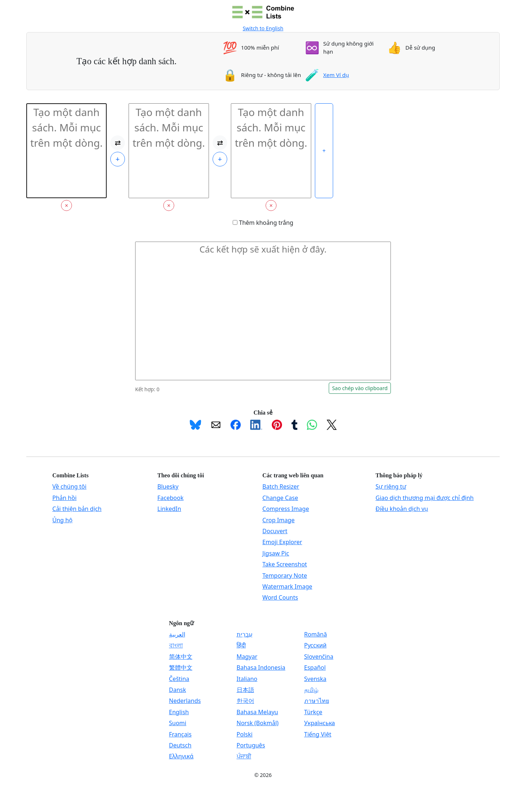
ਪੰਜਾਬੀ (244, 756)
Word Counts (280, 597)
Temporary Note (285, 576)
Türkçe (313, 712)
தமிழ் (311, 690)
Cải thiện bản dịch (77, 509)
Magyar (247, 657)
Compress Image (286, 509)
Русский (315, 645)
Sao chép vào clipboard (360, 388)
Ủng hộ (62, 520)
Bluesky (168, 486)
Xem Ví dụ (336, 75)
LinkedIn (169, 509)
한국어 (245, 701)
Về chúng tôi (69, 486)
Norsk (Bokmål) (258, 723)
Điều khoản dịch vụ (402, 509)
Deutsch (180, 745)
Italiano (247, 679)
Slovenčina (319, 657)
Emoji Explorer (282, 542)
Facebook (171, 498)
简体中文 (181, 657)
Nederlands (185, 701)
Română (316, 634)
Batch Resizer (281, 486)
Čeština (179, 679)
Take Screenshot (285, 564)
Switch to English (263, 28)
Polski (245, 734)
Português (251, 745)
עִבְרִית (245, 634)
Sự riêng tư (391, 486)
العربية (177, 634)
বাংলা (176, 645)
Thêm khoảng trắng (263, 223)
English (179, 712)
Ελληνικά (181, 756)
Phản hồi (64, 498)
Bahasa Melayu (258, 712)
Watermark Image (287, 586)
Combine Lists (70, 475)
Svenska (315, 679)
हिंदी (241, 645)
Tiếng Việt (318, 734)
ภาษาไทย (317, 701)
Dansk (178, 690)
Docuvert (275, 531)
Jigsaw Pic (276, 553)
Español (315, 667)
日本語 (245, 690)
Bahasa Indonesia (261, 667)
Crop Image (278, 520)
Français (180, 734)
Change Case (280, 498)
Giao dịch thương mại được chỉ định (425, 498)
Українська (320, 723)
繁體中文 (181, 667)
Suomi (178, 723)
